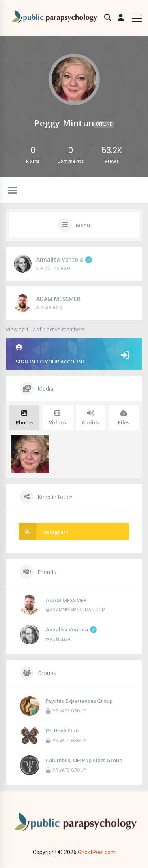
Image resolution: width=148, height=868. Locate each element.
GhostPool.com (97, 852)
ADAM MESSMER (58, 299)
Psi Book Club (62, 731)
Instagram (43, 532)
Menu (83, 225)
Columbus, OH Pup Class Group (84, 760)
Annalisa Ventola (64, 259)
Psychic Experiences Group (79, 701)
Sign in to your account (74, 355)
